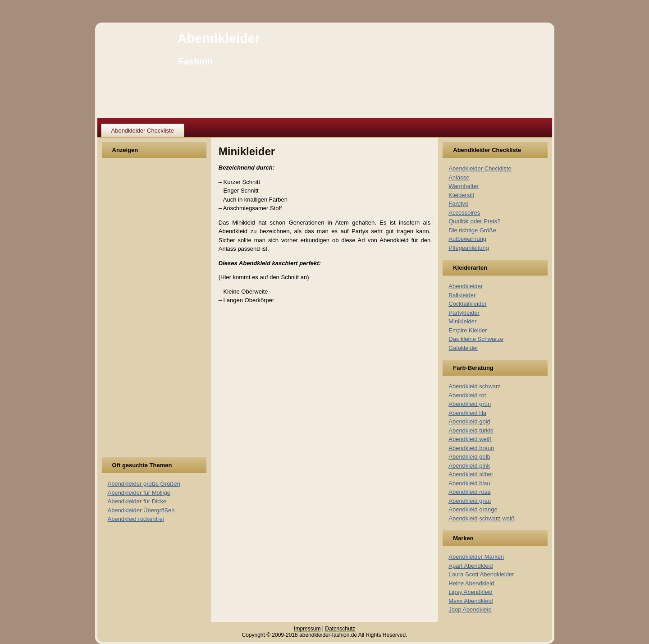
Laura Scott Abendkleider (481, 574)
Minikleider (462, 321)
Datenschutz (340, 629)
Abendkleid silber (471, 474)
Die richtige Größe (472, 230)
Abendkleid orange (473, 509)
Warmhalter (464, 186)
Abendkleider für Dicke (137, 501)
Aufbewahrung (467, 239)
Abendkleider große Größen (144, 484)
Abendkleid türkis (471, 430)
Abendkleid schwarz (475, 386)
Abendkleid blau (469, 483)
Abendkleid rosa (469, 492)
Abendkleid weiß (470, 439)
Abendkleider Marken (476, 557)
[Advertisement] (141, 313)
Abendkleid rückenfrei (136, 519)
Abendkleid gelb (469, 457)
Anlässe (459, 177)
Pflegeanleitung (469, 248)
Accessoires (464, 213)
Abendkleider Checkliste (143, 131)
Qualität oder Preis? (474, 221)
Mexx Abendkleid (471, 601)
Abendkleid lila (467, 413)
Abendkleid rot (467, 395)
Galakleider (463, 348)
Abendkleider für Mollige (139, 493)
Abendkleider (219, 38)
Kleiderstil (461, 195)
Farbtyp (458, 204)
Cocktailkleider (468, 304)
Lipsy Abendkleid (471, 592)
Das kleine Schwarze (476, 339)
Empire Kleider (468, 330)
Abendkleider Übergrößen (141, 510)
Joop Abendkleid (470, 609)
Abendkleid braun (471, 448)
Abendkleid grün (470, 404)
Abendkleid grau (470, 501)
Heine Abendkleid (471, 583)
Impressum (307, 629)
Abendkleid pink (469, 466)
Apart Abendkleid (471, 566)
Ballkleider (462, 295)
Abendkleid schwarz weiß (482, 518)
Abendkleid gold (469, 421)
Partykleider (464, 313)
